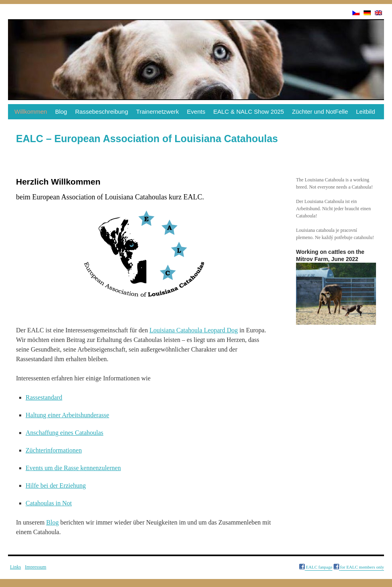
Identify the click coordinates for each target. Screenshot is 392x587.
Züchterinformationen (54, 450)
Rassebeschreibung (102, 112)
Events (196, 112)
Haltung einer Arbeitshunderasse (67, 415)
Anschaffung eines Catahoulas (64, 433)
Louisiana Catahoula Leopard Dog (194, 330)
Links (15, 567)
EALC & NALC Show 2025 (249, 112)
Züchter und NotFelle (320, 112)
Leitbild (366, 112)
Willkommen (31, 112)
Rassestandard (44, 397)
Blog (61, 112)
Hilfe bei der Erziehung (56, 485)
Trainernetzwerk (157, 112)
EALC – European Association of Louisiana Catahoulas (147, 139)
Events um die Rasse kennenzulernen (73, 468)
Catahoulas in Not (49, 503)
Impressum (35, 567)
